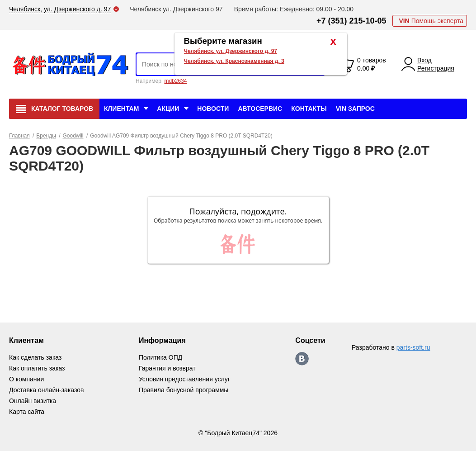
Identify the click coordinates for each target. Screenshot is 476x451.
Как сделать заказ (35, 357)
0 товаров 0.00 (372, 64)
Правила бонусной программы (184, 390)
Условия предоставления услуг (184, 379)
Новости (213, 109)
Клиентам (121, 109)
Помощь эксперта (431, 21)
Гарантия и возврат (167, 368)
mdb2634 (175, 81)
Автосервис (260, 109)
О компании (26, 379)
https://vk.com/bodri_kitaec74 (302, 359)
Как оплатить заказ (37, 368)
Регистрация (436, 68)
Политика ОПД (160, 357)
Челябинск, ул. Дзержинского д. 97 (231, 51)
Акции (168, 109)
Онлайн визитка (33, 401)
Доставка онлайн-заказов (46, 390)
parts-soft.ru (413, 347)
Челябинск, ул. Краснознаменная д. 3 (234, 61)
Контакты (309, 109)
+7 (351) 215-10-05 (351, 21)
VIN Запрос (355, 109)
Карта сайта (27, 412)
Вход (424, 60)
